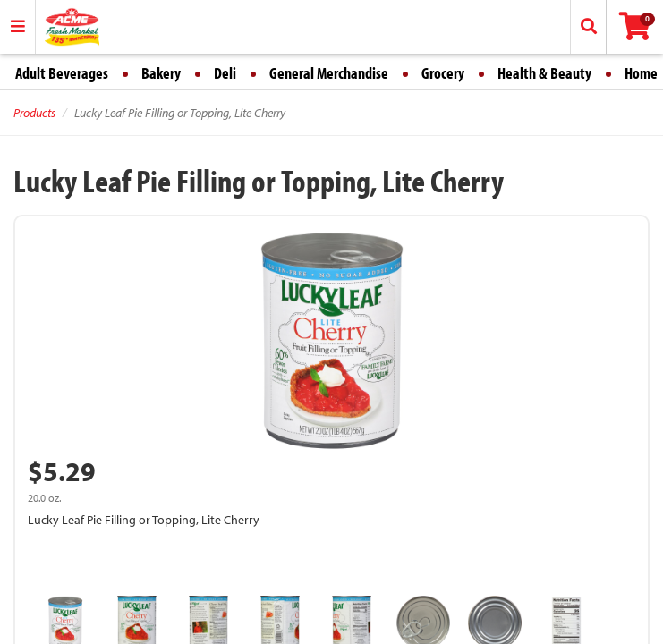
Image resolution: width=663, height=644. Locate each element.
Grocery (443, 73)
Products (34, 113)
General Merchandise (329, 73)
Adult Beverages (62, 73)
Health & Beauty (544, 73)
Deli (225, 73)
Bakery (161, 73)
